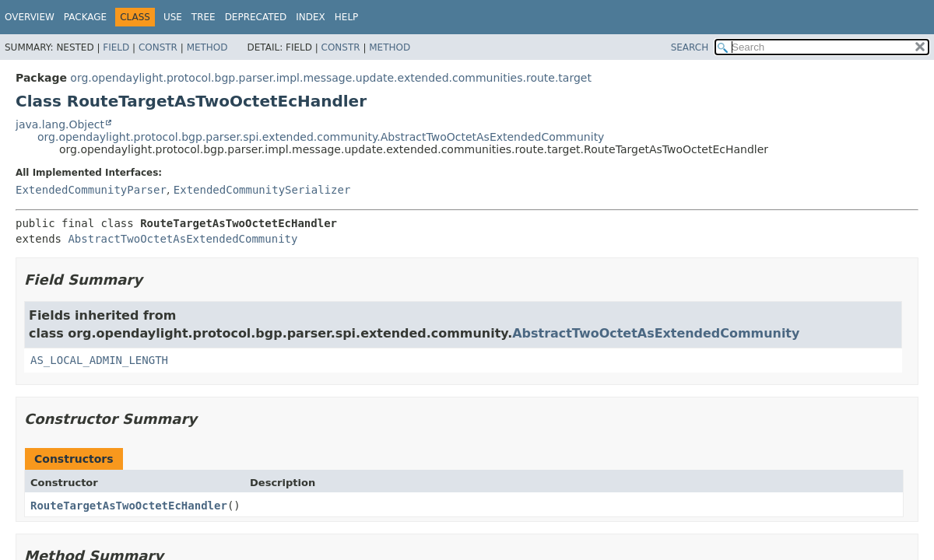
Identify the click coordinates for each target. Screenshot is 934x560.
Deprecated (256, 17)
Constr (158, 47)
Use (173, 17)
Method (207, 47)
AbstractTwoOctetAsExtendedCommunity (183, 239)
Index (311, 17)
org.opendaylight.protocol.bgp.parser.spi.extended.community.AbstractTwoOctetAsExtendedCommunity (321, 137)
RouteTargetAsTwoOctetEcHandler (129, 506)
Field (116, 47)
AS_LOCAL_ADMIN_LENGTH (99, 360)
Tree (204, 17)
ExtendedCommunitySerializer (262, 190)
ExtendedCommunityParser (91, 190)
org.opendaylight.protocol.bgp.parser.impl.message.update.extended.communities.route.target (331, 78)
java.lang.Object (60, 124)
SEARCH (690, 47)
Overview (30, 17)
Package (85, 17)
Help (347, 17)
